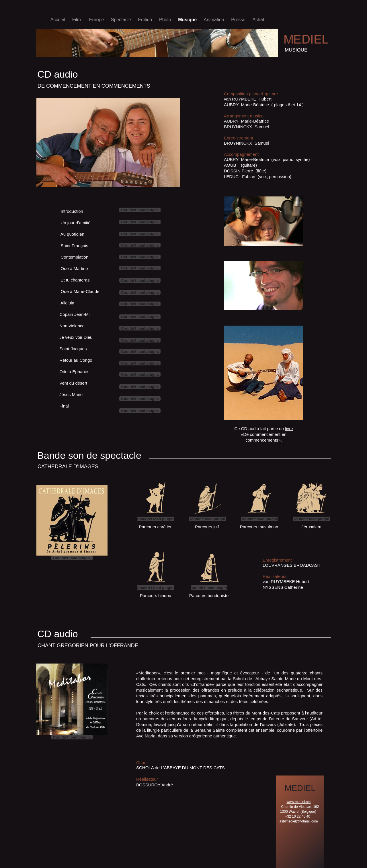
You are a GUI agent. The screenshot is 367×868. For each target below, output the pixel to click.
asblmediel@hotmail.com (298, 821)
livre (289, 429)
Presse (239, 20)
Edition (146, 20)
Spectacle (122, 20)
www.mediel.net (298, 802)
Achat (258, 20)
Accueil (58, 20)
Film (78, 20)
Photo (166, 20)
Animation (215, 20)
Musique (188, 20)
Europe (97, 20)
